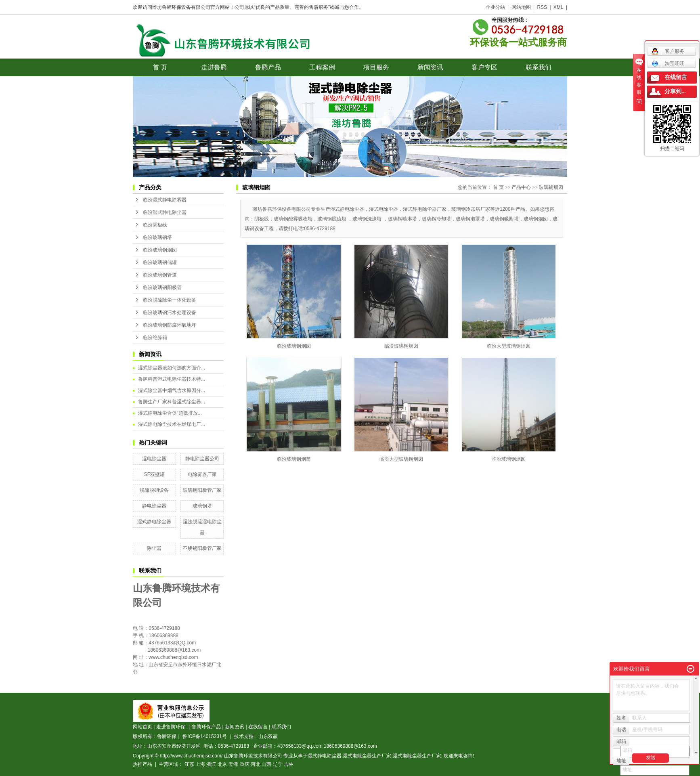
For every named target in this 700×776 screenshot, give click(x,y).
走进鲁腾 (214, 67)
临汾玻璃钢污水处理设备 (170, 312)
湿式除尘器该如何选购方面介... (172, 368)
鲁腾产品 (268, 67)
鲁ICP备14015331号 (204, 736)
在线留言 (258, 727)
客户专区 (484, 67)
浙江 (211, 764)
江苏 (189, 764)
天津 (233, 764)
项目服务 (376, 67)
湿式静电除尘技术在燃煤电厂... (172, 424)
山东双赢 (268, 736)
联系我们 (539, 67)
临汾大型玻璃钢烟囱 (509, 346)
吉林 (289, 764)
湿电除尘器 (154, 459)
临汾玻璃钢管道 (160, 275)
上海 (200, 764)
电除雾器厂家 (202, 474)
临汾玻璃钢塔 (157, 237)
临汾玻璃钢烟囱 (160, 250)
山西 (266, 764)
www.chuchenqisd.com (173, 657)
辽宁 (278, 764)
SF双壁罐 (154, 474)
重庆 (245, 764)
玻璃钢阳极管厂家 (202, 490)
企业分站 (495, 7)
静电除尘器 (154, 506)
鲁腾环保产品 (206, 727)
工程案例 (322, 67)
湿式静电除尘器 (154, 522)
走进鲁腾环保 (172, 727)
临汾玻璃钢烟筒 (294, 459)
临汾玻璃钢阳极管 (162, 287)
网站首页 (143, 727)
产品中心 (521, 187)
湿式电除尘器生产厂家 (367, 756)
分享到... (675, 91)
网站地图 (521, 7)
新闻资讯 (430, 67)
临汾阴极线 (155, 225)
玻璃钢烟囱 (551, 187)
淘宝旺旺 (668, 63)
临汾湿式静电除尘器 (165, 212)
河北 (256, 764)
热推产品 (143, 764)
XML (559, 7)
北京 (222, 764)
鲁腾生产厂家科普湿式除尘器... (172, 402)
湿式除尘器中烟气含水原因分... (172, 390)
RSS (542, 7)
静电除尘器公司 (202, 459)
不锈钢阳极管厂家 (202, 548)
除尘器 (154, 548)
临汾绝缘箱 (155, 338)
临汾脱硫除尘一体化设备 (170, 300)
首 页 (160, 67)
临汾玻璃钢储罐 (160, 262)
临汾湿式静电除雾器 (165, 200)
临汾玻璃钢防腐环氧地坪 (170, 325)
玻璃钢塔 (202, 506)
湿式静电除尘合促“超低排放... (170, 413)
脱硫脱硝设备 (154, 490)
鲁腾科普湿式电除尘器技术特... (172, 379)
